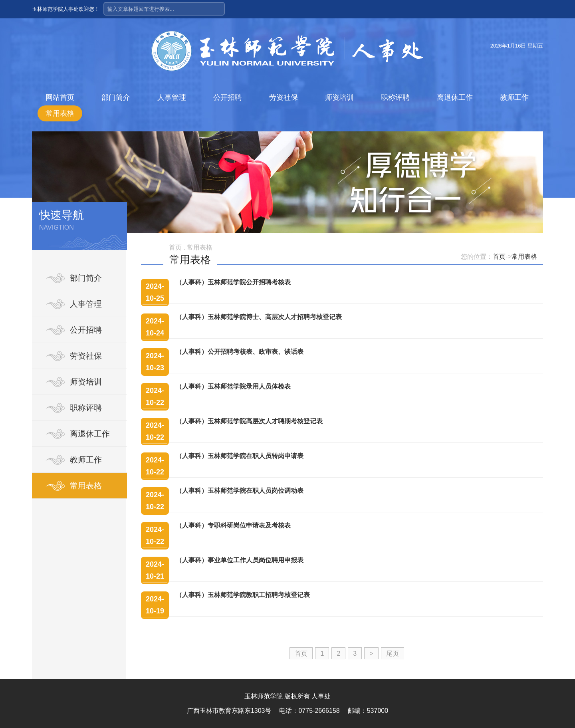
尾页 (393, 654)
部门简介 (116, 97)
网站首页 (60, 97)
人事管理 (172, 97)
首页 (499, 257)
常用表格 (60, 113)
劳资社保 (284, 97)
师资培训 (339, 97)
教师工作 (514, 97)
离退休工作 (455, 97)
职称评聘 (395, 97)
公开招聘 (228, 97)
